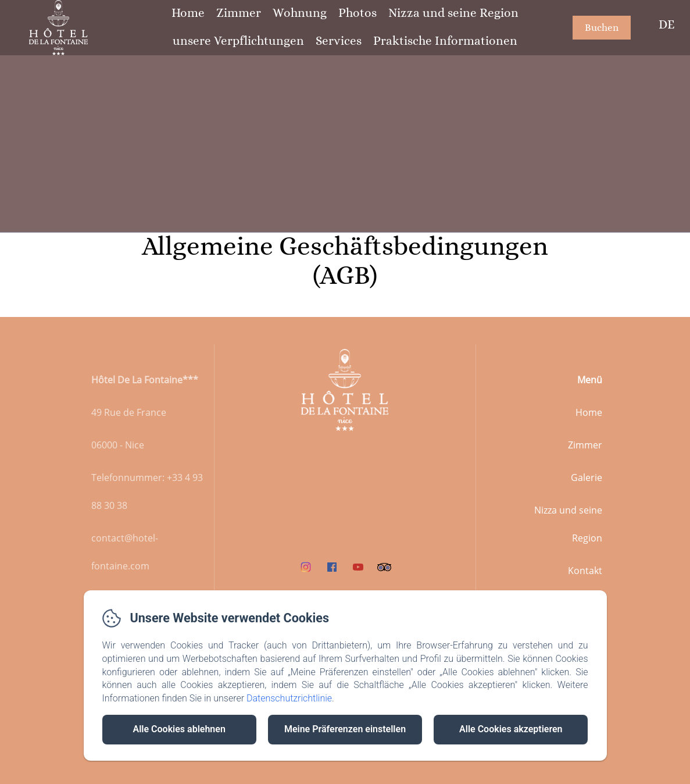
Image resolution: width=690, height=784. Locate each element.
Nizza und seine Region (453, 13)
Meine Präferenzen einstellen (345, 729)
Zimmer (239, 13)
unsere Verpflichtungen (238, 41)
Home (188, 13)
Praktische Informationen (445, 41)
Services (339, 41)
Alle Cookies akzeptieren (511, 729)
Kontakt (585, 571)
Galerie (587, 477)
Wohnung (300, 13)
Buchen (602, 28)
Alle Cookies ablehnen (179, 729)
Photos (357, 13)
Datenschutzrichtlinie (289, 698)
